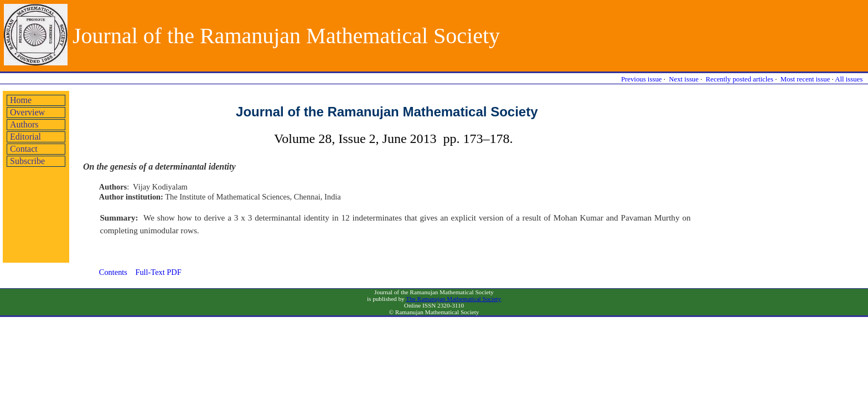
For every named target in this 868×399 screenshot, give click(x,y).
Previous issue (642, 79)
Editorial (25, 137)
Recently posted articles (740, 79)
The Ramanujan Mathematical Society (453, 299)
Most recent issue (805, 79)
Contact (24, 149)
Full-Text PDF (158, 272)
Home (21, 100)
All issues (849, 79)
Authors (24, 124)
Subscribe (27, 161)
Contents (113, 272)
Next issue (684, 79)
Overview (27, 112)
